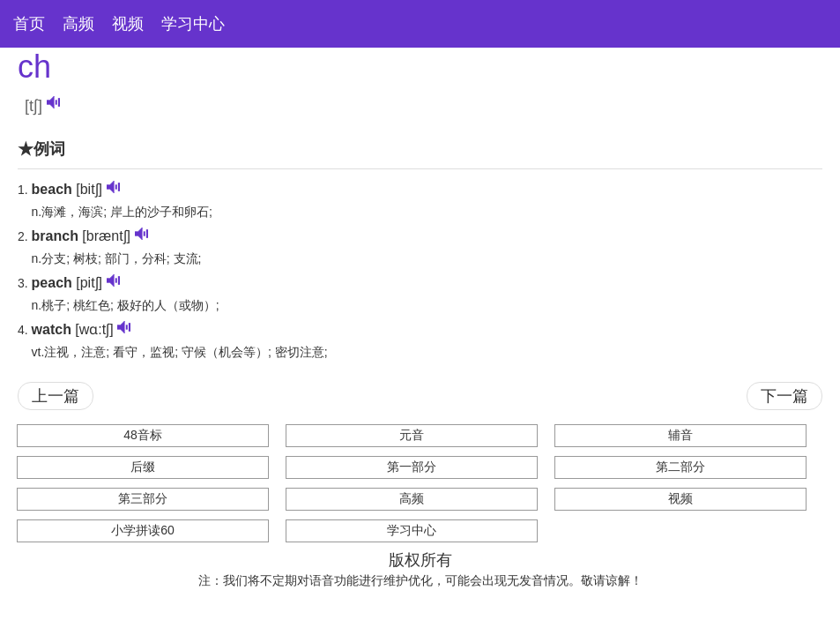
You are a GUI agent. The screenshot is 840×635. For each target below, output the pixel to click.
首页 (29, 24)
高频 (78, 24)
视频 (128, 24)
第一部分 (412, 467)
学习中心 (193, 24)
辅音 (680, 435)
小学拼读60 (143, 530)
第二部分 (680, 467)
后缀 (143, 467)
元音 (412, 435)
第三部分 (143, 498)
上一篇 (56, 396)
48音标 (143, 435)
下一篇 (784, 396)
